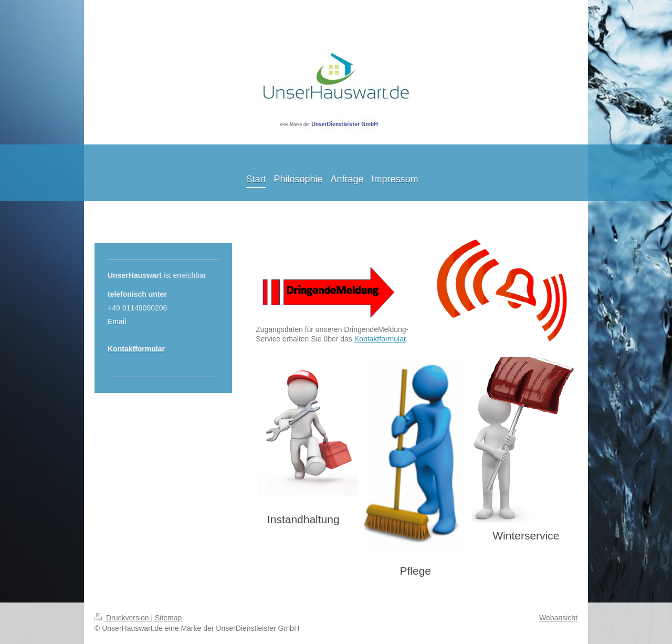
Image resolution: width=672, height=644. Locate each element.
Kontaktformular (380, 339)
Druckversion (123, 618)
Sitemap (168, 618)
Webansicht (558, 618)
